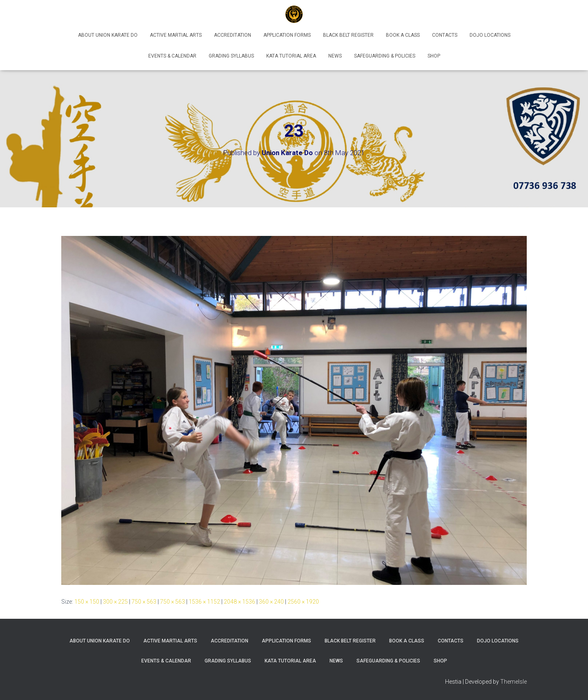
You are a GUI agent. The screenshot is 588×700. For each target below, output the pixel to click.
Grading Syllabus (231, 56)
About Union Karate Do (108, 35)
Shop (434, 56)
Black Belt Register (348, 35)
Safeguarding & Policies (385, 56)
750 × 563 (144, 602)
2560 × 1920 (303, 602)
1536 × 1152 (204, 602)
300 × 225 (115, 602)
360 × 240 (271, 602)
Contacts (445, 35)
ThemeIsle (513, 682)
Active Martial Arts (176, 35)
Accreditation (233, 35)
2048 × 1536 (239, 602)
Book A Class (403, 35)
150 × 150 (87, 602)
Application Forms (287, 35)
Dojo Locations (490, 35)
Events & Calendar (172, 56)
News (335, 56)
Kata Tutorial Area (291, 56)
